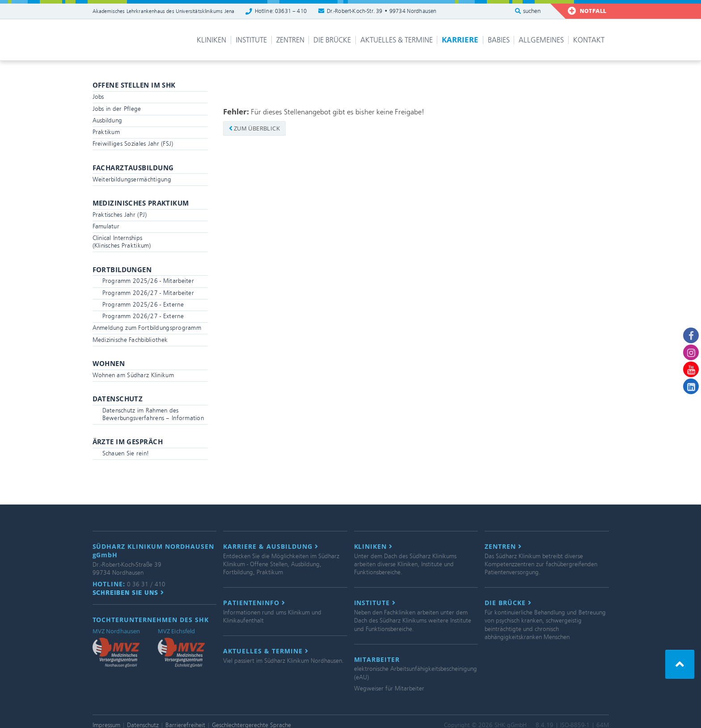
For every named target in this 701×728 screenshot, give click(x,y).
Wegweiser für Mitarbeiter (389, 688)
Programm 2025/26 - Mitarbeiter (148, 281)
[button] (680, 664)
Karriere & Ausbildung (271, 547)
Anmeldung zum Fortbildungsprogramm (147, 328)
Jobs (98, 97)
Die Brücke (332, 40)
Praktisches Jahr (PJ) (120, 215)
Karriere (460, 40)
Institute (251, 40)
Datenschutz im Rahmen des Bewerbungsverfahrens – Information (153, 414)
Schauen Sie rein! (126, 453)
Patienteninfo (254, 603)
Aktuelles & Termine (397, 40)
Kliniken (211, 40)
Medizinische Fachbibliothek (130, 340)
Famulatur (106, 226)
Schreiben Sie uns (129, 593)
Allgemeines (541, 40)
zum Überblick (254, 128)
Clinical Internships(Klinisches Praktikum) (122, 242)
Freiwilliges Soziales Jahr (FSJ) (133, 144)
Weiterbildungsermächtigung (132, 179)
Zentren (290, 40)
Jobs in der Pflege (117, 109)
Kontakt (589, 40)
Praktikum (106, 132)
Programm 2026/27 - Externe (143, 316)
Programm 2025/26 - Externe (143, 305)
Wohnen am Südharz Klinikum (133, 375)
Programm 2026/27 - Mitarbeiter (148, 293)
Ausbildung (108, 120)
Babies (499, 40)
